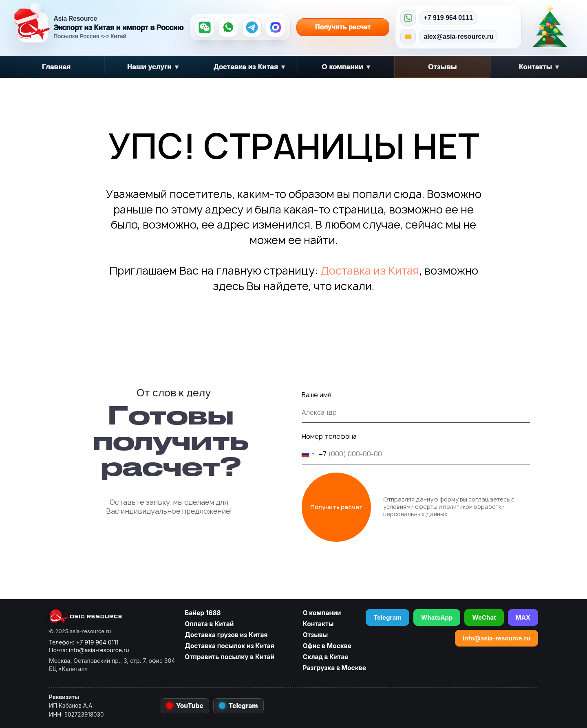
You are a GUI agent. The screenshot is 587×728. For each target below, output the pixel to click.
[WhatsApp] (228, 27)
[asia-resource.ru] (112, 616)
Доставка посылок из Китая (229, 646)
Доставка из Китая (370, 271)
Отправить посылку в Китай (230, 657)
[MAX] (276, 27)
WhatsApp (437, 617)
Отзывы (442, 67)
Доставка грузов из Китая (226, 635)
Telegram (387, 617)
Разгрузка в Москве (334, 668)
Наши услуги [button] (153, 67)
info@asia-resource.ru (497, 638)
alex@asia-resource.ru (458, 36)
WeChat (484, 617)
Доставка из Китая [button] (249, 67)
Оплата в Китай (209, 624)
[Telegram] (252, 27)
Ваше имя (317, 395)
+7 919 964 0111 (448, 18)
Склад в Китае (326, 657)
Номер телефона (329, 436)
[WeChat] (205, 27)
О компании (346, 67)
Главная (56, 67)
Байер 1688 (203, 613)
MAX (523, 617)
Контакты (539, 67)
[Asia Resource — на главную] (33, 27)
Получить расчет (333, 27)
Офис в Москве (327, 646)
